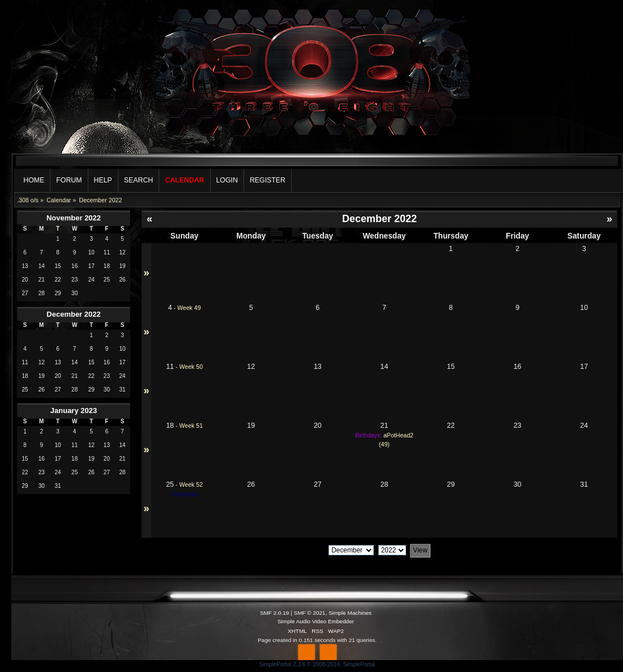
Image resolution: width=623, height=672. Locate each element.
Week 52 (191, 484)
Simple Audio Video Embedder (316, 621)
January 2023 (74, 411)
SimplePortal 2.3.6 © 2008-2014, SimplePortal (317, 664)
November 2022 (74, 218)
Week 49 (189, 308)
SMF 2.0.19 (275, 613)
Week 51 (191, 426)
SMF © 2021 (310, 613)
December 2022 (73, 314)
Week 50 (191, 367)
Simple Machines (350, 613)
